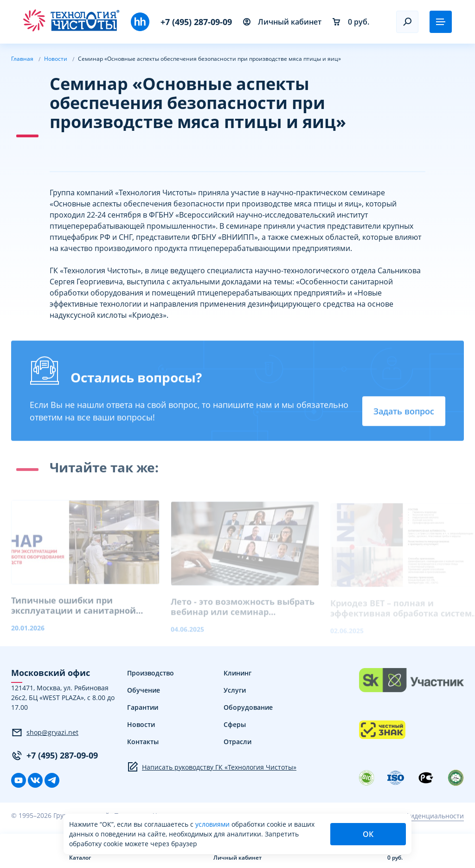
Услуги (235, 690)
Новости (141, 724)
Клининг (237, 673)
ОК (368, 834)
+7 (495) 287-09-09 (196, 22)
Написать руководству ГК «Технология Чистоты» (212, 767)
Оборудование (248, 707)
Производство (151, 673)
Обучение (144, 690)
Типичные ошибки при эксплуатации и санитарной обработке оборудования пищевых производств (74, 611)
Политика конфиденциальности (413, 816)
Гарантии (143, 707)
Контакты (143, 742)
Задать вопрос (404, 413)
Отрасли (237, 742)
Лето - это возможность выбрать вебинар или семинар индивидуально (243, 612)
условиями (213, 824)
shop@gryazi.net (45, 733)
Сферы (235, 724)
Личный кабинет (282, 22)
